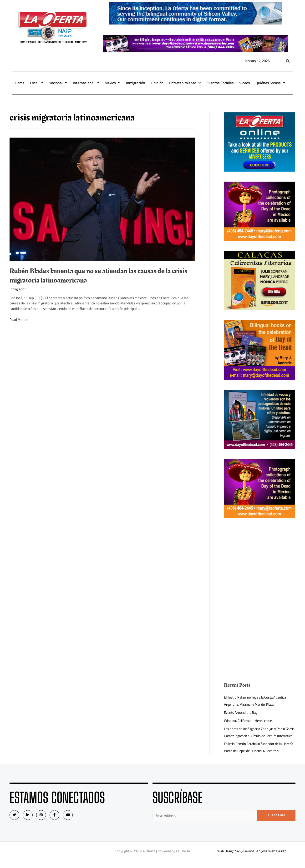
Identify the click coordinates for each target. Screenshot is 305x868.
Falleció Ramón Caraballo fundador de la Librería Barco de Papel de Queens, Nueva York (259, 754)
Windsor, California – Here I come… (250, 721)
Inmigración (136, 83)
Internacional (86, 83)
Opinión (157, 83)
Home (20, 83)
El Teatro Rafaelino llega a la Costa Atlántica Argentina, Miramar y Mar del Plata (257, 701)
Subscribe (277, 823)
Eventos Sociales (220, 83)
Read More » (19, 320)
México (112, 83)
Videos (244, 83)
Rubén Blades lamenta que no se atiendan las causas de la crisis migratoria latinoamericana (98, 276)
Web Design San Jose (232, 858)
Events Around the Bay (241, 712)
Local (36, 83)
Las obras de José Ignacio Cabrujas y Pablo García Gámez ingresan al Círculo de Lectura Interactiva (257, 736)
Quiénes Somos (270, 83)
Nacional (58, 83)
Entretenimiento (185, 83)
